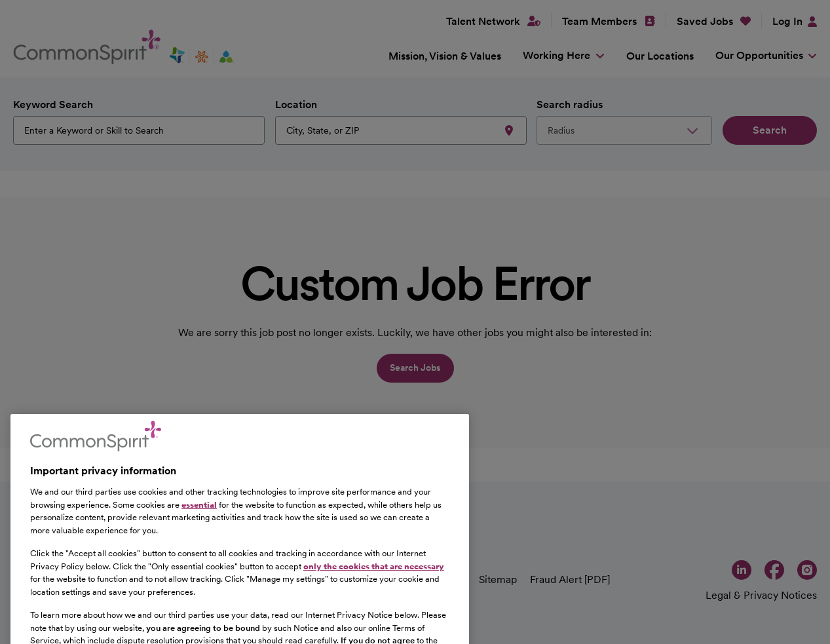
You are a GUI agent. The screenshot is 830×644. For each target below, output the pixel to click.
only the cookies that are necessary (374, 592)
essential (199, 530)
